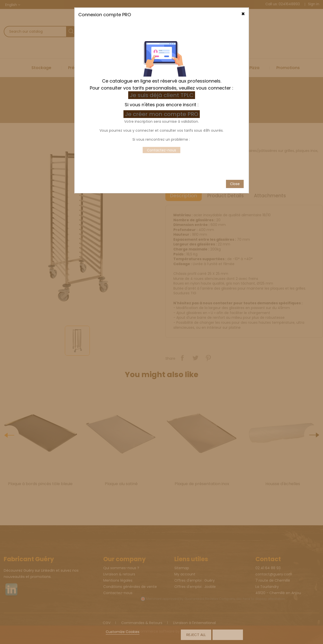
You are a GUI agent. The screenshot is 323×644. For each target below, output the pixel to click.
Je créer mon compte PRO (162, 107)
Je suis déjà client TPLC (162, 88)
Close (235, 177)
